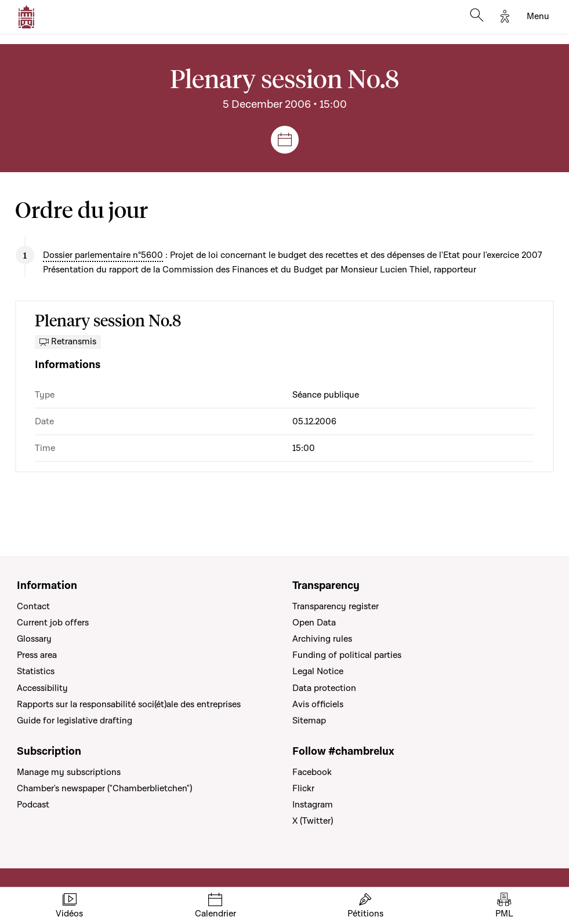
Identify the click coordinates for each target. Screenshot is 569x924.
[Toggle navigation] (538, 17)
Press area (37, 655)
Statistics (36, 671)
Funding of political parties (347, 655)
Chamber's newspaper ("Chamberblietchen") (104, 788)
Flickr (303, 788)
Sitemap (309, 721)
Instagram (313, 805)
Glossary (34, 639)
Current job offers (53, 623)
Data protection (324, 688)
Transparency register (336, 606)
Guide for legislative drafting (75, 721)
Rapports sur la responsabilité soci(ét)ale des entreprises (129, 704)
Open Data (314, 623)
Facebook (312, 772)
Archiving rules (322, 639)
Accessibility (42, 688)
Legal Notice (318, 671)
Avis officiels (318, 704)
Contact (33, 606)
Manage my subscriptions (69, 772)
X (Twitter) (313, 821)
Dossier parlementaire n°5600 (103, 255)
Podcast (33, 805)
